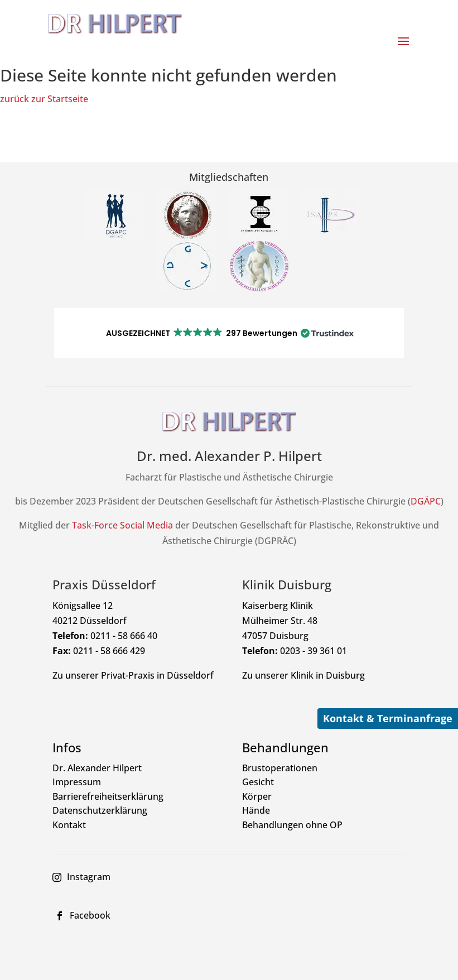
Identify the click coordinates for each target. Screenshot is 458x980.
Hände (256, 810)
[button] (229, 333)
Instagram (89, 877)
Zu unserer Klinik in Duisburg (303, 675)
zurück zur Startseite (44, 99)
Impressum (77, 782)
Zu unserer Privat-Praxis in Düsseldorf (133, 675)
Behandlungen (285, 747)
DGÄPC (426, 501)
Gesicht (258, 782)
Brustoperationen (280, 768)
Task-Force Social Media (122, 525)
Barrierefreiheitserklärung (108, 796)
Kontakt (69, 825)
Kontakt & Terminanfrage (388, 718)
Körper (257, 796)
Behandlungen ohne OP (292, 825)
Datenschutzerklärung (100, 810)
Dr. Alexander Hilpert (97, 768)
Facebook (90, 915)
